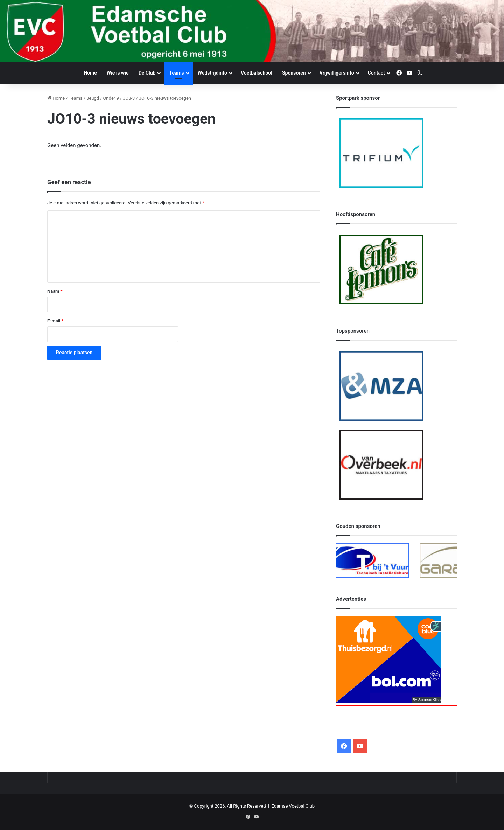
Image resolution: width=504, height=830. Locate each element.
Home (90, 73)
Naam (55, 291)
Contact (376, 73)
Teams (176, 73)
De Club (147, 73)
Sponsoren (294, 73)
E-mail (55, 321)
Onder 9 (111, 98)
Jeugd (93, 98)
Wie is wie (118, 73)
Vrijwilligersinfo (337, 73)
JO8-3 (129, 98)
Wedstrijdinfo (212, 73)
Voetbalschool (257, 73)
